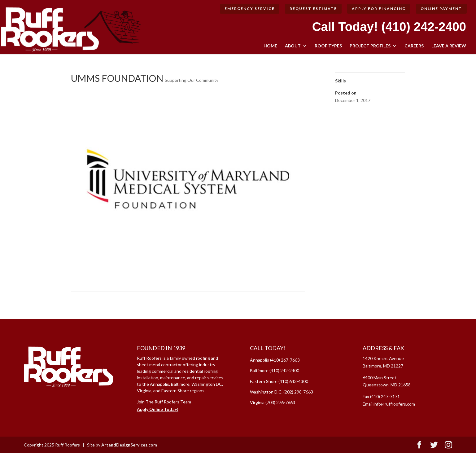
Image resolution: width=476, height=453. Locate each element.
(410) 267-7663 (285, 360)
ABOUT (293, 46)
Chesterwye (86, 299)
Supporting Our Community (192, 80)
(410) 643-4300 (293, 381)
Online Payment (441, 9)
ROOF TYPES (328, 46)
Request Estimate (313, 9)
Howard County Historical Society (270, 299)
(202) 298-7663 (298, 392)
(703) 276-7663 (280, 402)
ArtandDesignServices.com (129, 445)
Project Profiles (370, 46)
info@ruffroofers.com (394, 404)
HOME (270, 46)
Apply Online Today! (158, 409)
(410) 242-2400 (424, 27)
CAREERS (414, 46)
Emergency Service (250, 9)
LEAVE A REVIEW (449, 46)
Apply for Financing (379, 9)
